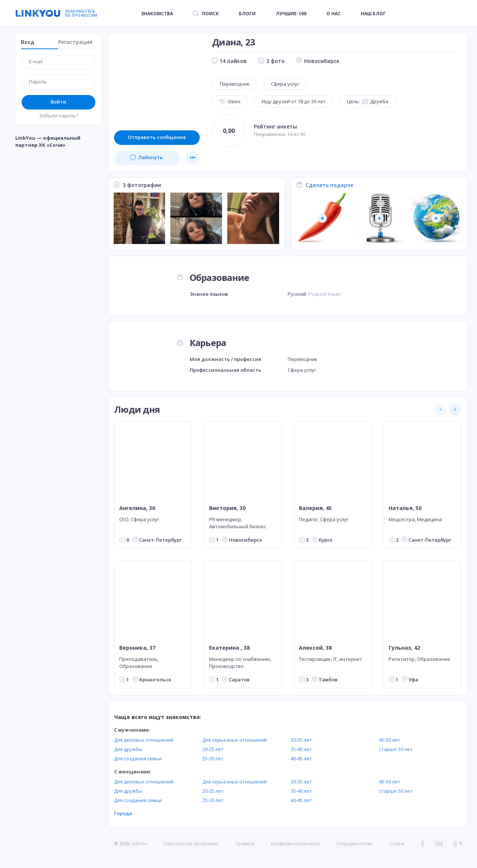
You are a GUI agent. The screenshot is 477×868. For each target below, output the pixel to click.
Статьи (397, 844)
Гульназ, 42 (404, 648)
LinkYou (139, 844)
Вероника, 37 (137, 648)
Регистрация (75, 42)
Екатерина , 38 (229, 648)
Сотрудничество (355, 844)
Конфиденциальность (296, 844)
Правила (245, 844)
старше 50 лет (396, 749)
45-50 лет (390, 740)
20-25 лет (213, 749)
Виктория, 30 (227, 508)
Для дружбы (128, 749)
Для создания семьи (138, 758)
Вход (28, 42)
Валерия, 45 (315, 508)
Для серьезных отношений (235, 740)
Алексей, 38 (315, 648)
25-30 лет (213, 758)
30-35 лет (301, 740)
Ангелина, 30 (137, 508)
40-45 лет (301, 758)
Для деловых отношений (144, 740)
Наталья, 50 (405, 508)
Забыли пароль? (59, 115)
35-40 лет (301, 749)
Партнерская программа (191, 844)
